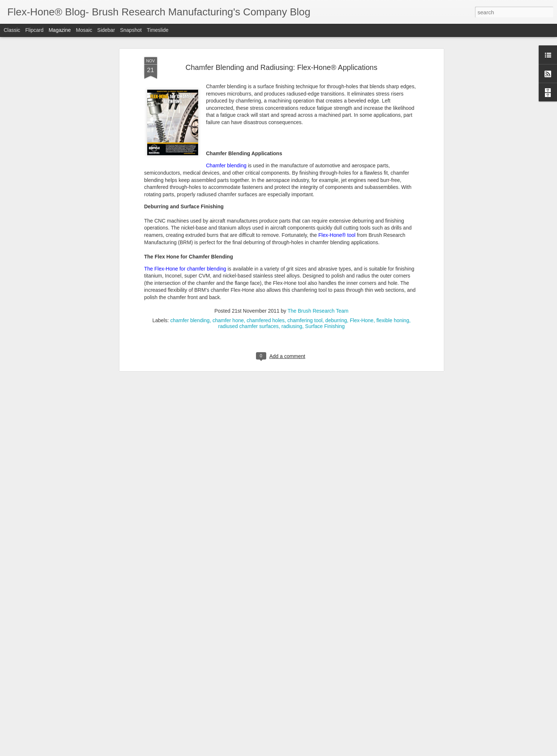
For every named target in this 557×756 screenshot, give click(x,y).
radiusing (292, 156)
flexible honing (393, 150)
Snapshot (131, 30)
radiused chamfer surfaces (248, 156)
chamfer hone (228, 150)
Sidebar (106, 30)
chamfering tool (305, 150)
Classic (12, 30)
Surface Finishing (325, 156)
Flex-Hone (362, 150)
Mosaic (84, 30)
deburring (336, 150)
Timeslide (158, 30)
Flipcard (34, 30)
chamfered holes (266, 150)
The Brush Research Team (318, 141)
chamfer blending (190, 150)
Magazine (60, 30)
